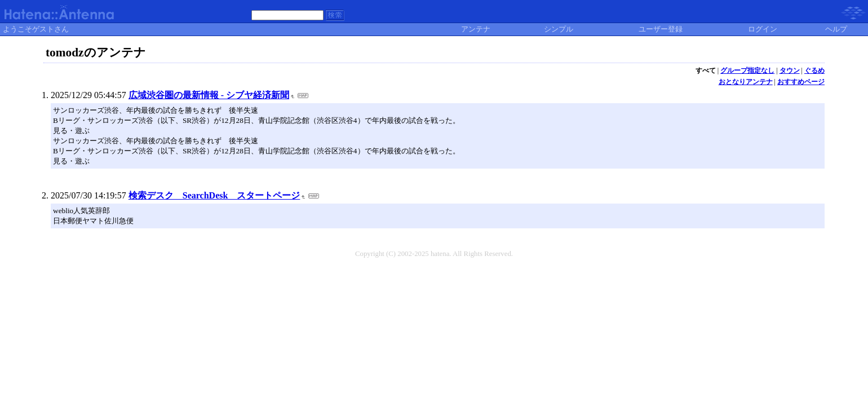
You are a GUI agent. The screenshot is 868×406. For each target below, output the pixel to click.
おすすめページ (801, 82)
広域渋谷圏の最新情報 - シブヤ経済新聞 (209, 95)
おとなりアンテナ (746, 82)
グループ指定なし (747, 70)
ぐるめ (814, 70)
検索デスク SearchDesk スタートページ (214, 195)
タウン (790, 70)
